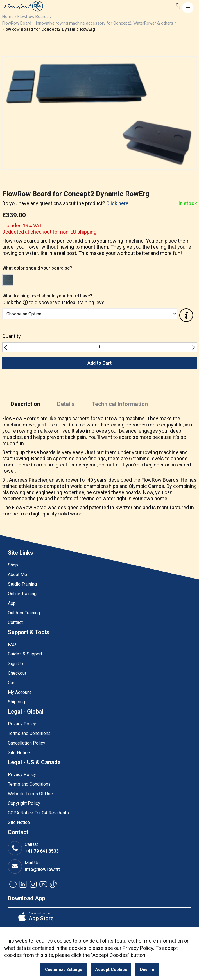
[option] (8, 280)
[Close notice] (187, 944)
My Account (19, 692)
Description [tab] (25, 404)
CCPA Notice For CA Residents (38, 813)
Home (8, 17)
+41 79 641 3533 (42, 851)
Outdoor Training (24, 613)
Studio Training (22, 584)
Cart (12, 683)
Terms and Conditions (29, 733)
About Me (17, 575)
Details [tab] (66, 404)
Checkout (17, 673)
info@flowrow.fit (42, 869)
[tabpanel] (100, 468)
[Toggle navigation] (188, 8)
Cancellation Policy (27, 743)
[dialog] (99, 954)
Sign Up (15, 664)
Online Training (22, 594)
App (12, 603)
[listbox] (90, 281)
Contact (15, 622)
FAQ (12, 644)
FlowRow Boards (33, 17)
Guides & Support (25, 654)
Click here (117, 203)
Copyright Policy (24, 803)
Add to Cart (99, 363)
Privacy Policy (22, 724)
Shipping (16, 702)
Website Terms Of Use (30, 794)
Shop (13, 565)
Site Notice (19, 753)
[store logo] (23, 6)
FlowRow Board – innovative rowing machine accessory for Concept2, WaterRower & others (88, 23)
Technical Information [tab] (120, 404)
